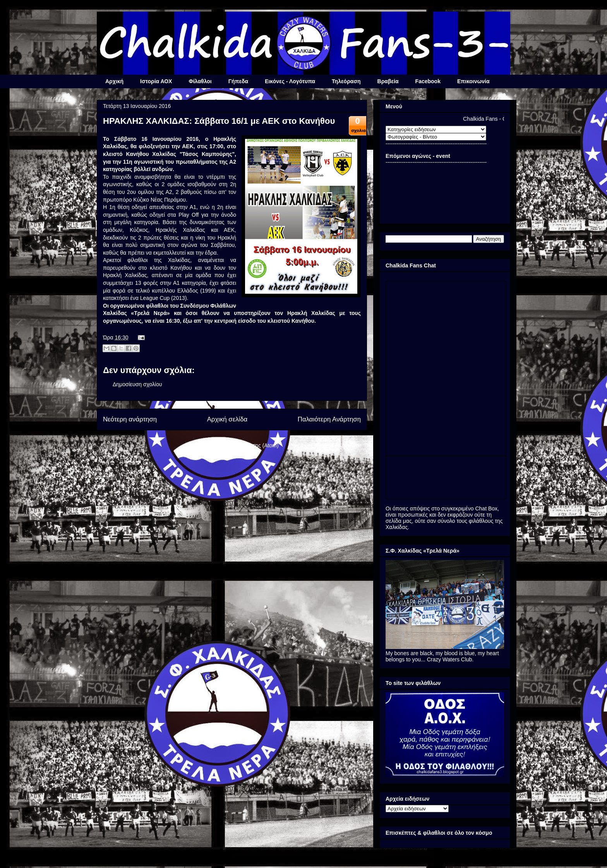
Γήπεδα (238, 81)
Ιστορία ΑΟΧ (156, 81)
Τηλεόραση (346, 81)
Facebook (428, 81)
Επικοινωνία (473, 81)
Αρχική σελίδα (227, 419)
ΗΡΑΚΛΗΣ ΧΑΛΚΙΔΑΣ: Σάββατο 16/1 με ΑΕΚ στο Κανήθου (219, 121)
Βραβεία (388, 81)
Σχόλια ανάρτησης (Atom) (248, 445)
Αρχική (114, 81)
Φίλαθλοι (200, 81)
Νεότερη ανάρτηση (130, 419)
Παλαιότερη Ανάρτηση (329, 419)
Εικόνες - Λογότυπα (290, 81)
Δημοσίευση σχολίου (137, 384)
